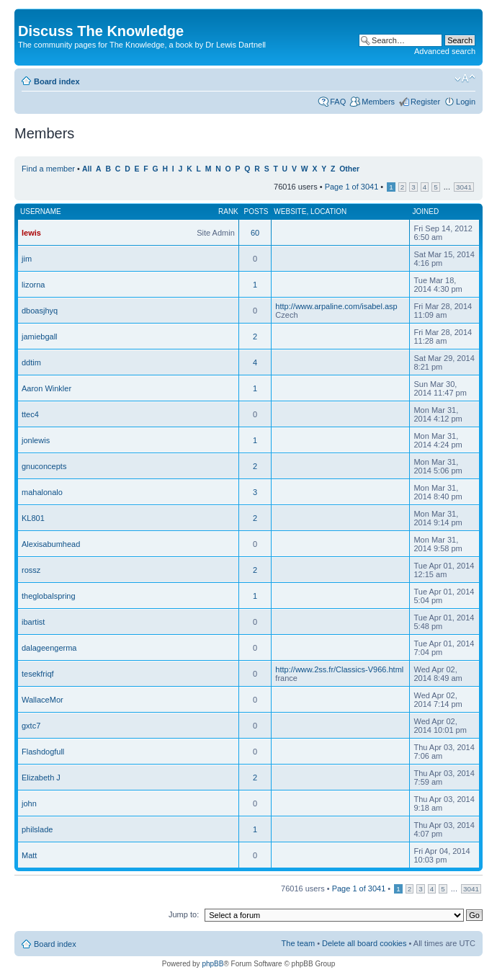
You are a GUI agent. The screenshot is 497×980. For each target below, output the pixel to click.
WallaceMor (42, 700)
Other (349, 169)
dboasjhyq (40, 311)
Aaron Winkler (46, 388)
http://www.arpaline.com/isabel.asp (336, 306)
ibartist (33, 622)
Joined (425, 211)
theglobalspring (49, 596)
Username (41, 211)
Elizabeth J (41, 778)
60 (255, 233)
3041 (464, 187)
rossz (31, 570)
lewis (31, 233)
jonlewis (36, 440)
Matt (29, 855)
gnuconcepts (44, 466)
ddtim (31, 362)
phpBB (212, 964)
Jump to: (184, 914)
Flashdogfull (43, 752)
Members (378, 102)
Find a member (48, 169)
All (87, 169)
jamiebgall (40, 337)
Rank (228, 211)
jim (27, 259)
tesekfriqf (38, 674)
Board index (57, 81)
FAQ (338, 102)
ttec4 (30, 414)
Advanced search (445, 51)
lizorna (33, 285)
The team (298, 943)
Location (328, 211)
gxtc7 (31, 726)
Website (290, 211)
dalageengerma (49, 648)
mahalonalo (42, 492)
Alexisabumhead (51, 544)
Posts (256, 211)
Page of (352, 187)
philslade (37, 829)
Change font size (465, 79)
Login (466, 102)
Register (425, 102)
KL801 (33, 518)
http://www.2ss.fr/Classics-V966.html (339, 669)
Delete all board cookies (364, 943)
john (29, 803)
